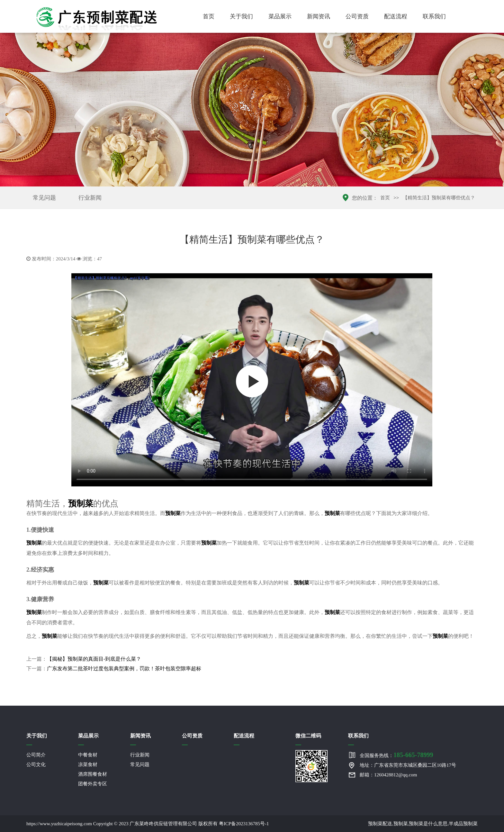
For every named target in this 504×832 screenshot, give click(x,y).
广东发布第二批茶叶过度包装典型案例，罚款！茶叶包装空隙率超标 (124, 669)
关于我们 (241, 16)
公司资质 (357, 16)
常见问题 (44, 198)
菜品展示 (280, 16)
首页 (209, 16)
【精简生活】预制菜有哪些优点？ (439, 198)
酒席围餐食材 (93, 774)
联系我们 (434, 16)
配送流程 (396, 16)
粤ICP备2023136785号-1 (244, 824)
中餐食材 (88, 755)
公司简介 (36, 755)
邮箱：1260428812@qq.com (388, 775)
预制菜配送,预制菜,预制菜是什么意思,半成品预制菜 (423, 824)
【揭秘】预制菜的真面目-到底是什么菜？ (94, 659)
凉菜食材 (88, 764)
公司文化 (36, 764)
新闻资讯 (319, 16)
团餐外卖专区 (93, 784)
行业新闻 (90, 198)
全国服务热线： (396, 755)
